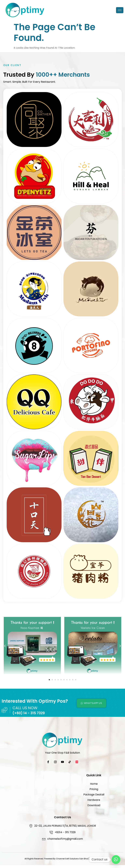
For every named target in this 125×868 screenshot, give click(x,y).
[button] (5, 646)
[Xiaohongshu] (77, 762)
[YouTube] (62, 762)
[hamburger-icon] (120, 10)
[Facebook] (48, 762)
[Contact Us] (116, 860)
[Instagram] (55, 762)
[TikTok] (70, 762)
